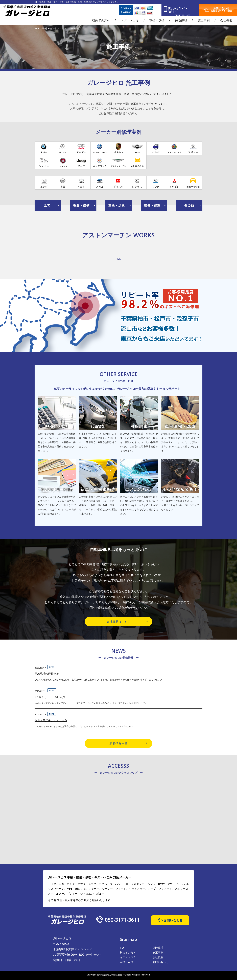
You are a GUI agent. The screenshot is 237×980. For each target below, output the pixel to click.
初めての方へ (128, 953)
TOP (123, 948)
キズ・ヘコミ (128, 957)
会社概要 (158, 957)
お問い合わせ (161, 962)
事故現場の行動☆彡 (47, 674)
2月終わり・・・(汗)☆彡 (50, 697)
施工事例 (158, 953)
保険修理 (158, 948)
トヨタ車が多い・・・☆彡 (51, 720)
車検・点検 (127, 962)
